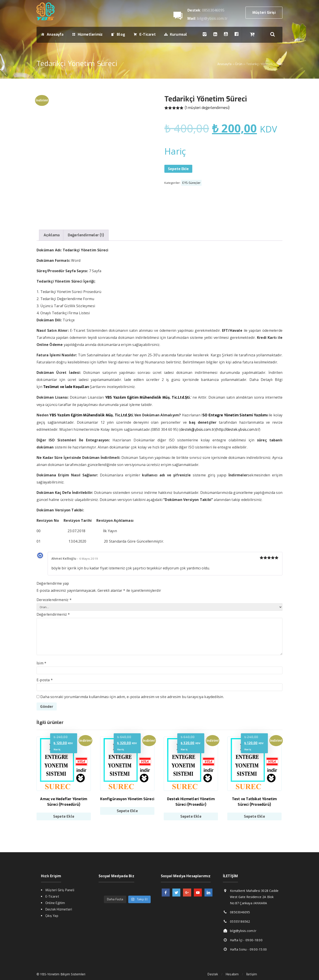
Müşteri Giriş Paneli (60, 890)
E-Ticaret (52, 897)
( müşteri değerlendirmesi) (207, 108)
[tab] (52, 235)
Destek (213, 974)
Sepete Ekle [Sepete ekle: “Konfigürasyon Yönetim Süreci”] (127, 811)
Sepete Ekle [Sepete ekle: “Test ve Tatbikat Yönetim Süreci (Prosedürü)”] (254, 816)
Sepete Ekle (178, 169)
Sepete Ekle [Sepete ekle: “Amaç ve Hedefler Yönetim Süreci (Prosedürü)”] (64, 816)
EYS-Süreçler (191, 183)
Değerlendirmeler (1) (86, 235)
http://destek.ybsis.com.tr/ (238, 430)
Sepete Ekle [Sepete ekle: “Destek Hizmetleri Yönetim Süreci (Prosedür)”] (191, 816)
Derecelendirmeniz (54, 600)
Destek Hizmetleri (59, 909)
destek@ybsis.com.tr (197, 430)
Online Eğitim (55, 903)
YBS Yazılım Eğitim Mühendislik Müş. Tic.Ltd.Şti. (91, 415)
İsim (41, 663)
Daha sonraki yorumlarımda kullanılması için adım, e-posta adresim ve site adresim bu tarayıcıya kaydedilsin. (132, 697)
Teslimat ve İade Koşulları (66, 387)
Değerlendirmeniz (53, 614)
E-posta (45, 680)
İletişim (252, 974)
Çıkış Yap (52, 916)
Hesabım (232, 974)
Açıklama (52, 235)
